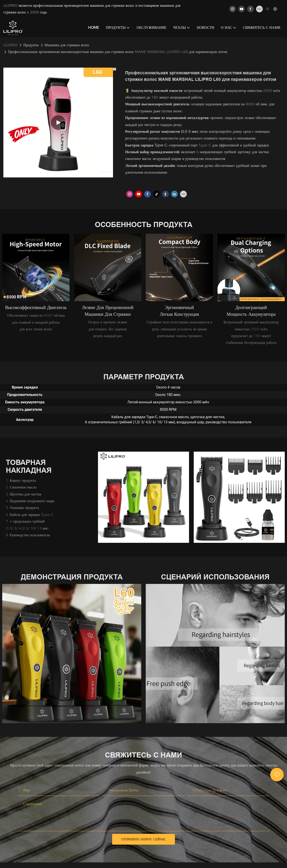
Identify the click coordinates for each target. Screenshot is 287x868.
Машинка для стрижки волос (67, 45)
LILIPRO (10, 45)
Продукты (31, 45)
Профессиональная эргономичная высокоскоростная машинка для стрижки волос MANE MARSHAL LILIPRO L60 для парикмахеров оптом (118, 52)
